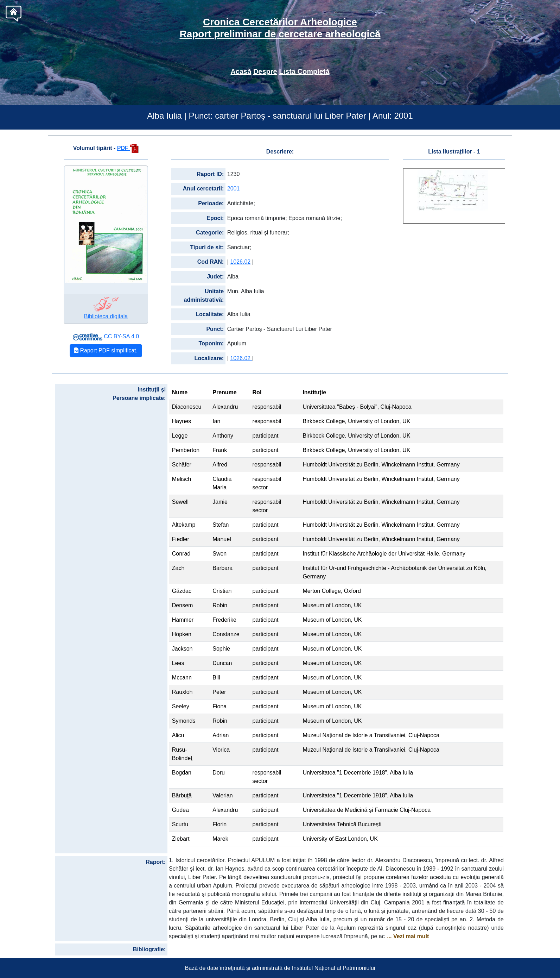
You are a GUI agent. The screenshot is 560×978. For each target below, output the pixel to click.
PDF (128, 148)
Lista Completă (304, 71)
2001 (234, 189)
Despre (265, 71)
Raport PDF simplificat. (106, 350)
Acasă (241, 71)
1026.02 (240, 262)
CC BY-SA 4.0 (106, 336)
